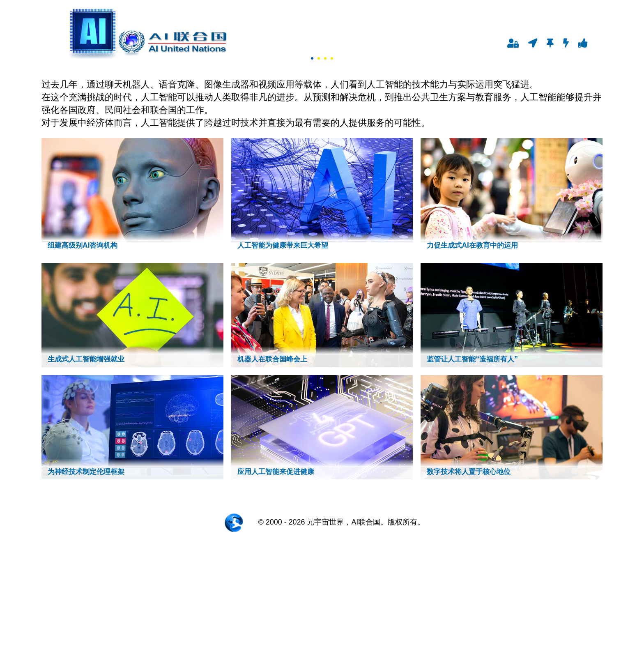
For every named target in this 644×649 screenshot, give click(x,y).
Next (7, 120)
